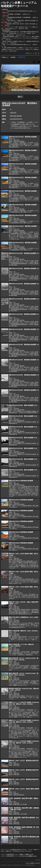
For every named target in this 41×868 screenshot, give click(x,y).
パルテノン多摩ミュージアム (33, 863)
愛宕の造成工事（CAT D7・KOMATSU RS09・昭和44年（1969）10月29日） (23, 659)
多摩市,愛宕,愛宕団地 (16, 116)
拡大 (20, 97)
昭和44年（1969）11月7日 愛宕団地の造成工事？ (24, 761)
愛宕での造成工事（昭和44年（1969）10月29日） (24, 631)
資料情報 (13, 57)
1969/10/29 (13, 113)
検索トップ (5, 57)
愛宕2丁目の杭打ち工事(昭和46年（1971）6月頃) (23, 617)
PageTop (38, 860)
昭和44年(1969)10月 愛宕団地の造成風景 (21, 481)
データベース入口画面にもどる (28, 856)
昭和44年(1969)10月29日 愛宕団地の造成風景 (23, 137)
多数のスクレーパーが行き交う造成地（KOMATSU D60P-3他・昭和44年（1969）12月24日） (24, 703)
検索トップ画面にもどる (27, 854)
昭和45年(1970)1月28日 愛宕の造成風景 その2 (23, 405)
